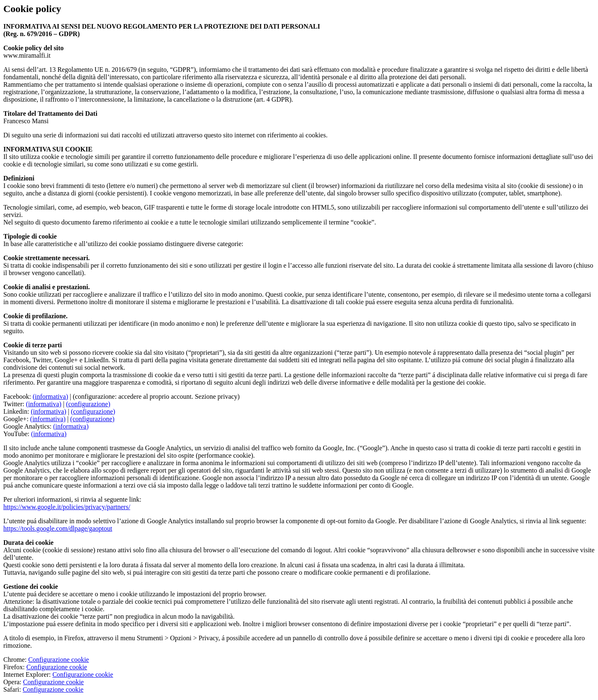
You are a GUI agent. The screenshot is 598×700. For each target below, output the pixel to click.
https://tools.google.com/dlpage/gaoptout (58, 528)
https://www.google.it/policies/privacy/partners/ (67, 507)
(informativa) (50, 396)
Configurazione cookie (59, 660)
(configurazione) (88, 404)
